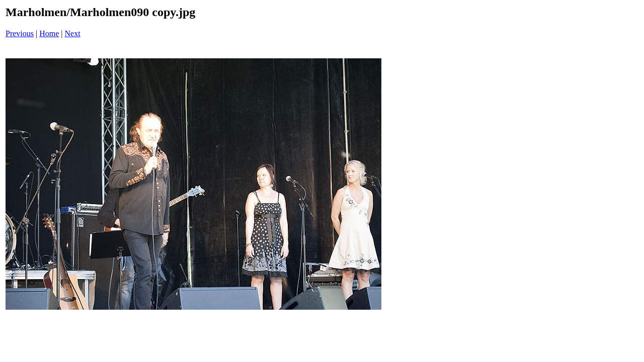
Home (49, 33)
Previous (20, 33)
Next (73, 33)
